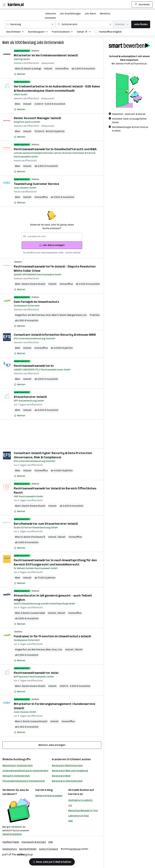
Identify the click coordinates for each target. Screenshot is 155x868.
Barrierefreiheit (28, 849)
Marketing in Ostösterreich (18, 765)
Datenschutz (10, 849)
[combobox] (30, 24)
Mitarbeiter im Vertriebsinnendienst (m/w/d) (46, 55)
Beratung (29, 43)
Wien (18, 104)
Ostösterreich (54, 43)
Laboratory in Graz (79, 816)
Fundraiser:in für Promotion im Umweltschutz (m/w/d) (52, 636)
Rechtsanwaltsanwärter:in (34, 366)
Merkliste (105, 14)
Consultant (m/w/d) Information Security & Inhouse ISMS (55, 335)
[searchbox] (52, 236)
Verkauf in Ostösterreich (16, 776)
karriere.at (76, 794)
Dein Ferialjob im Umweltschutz (36, 302)
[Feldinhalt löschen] (52, 24)
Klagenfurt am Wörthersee (30, 315)
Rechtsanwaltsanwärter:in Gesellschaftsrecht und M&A (55, 149)
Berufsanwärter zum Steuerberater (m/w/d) (46, 524)
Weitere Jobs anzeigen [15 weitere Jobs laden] (52, 745)
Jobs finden (141, 24)
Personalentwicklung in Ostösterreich (24, 781)
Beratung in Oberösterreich (67, 781)
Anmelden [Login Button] (142, 5)
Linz (85, 315)
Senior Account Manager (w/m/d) (37, 118)
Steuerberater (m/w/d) (30, 397)
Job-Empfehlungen (70, 14)
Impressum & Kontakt (34, 842)
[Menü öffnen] (4, 5)
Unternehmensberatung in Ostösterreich (25, 771)
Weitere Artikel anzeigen (49, 796)
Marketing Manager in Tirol (83, 810)
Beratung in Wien (61, 776)
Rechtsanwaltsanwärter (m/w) (36, 673)
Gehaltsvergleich (12, 834)
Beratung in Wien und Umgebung (70, 771)
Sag (70, 821)
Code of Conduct (49, 849)
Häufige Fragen (11, 842)
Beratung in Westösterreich (67, 765)
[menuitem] (17, 32)
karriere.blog (44, 790)
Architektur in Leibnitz (80, 800)
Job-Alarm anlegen (52, 245)
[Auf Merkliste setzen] (20, 74)
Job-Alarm (90, 14)
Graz (49, 315)
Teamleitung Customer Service (36, 184)
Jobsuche (50, 14)
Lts (70, 805)
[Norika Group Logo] (18, 855)
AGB (51, 842)
